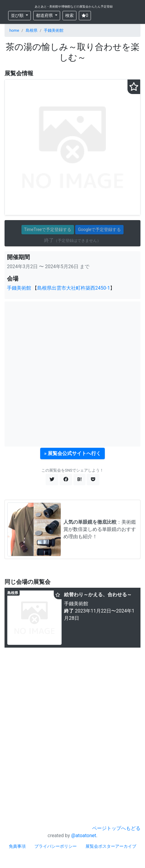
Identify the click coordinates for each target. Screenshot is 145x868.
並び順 (18, 15)
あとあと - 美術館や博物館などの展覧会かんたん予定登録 (74, 7)
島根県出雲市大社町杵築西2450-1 (74, 288)
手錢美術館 (54, 30)
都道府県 (45, 15)
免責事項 (17, 846)
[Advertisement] (72, 374)
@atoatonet (84, 835)
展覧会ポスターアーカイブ (111, 846)
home (14, 30)
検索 (69, 15)
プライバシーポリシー (56, 846)
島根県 (32, 30)
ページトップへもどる (116, 828)
